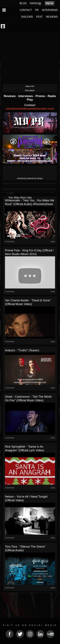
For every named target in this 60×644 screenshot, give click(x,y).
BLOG (23, 3)
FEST (39, 17)
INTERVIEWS (50, 10)
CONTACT (26, 10)
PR (37, 10)
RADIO (34, 3)
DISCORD (27, 17)
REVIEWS (52, 17)
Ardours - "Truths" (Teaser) (22, 350)
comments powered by (30, 178)
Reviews (10, 96)
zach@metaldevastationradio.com (30, 109)
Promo (41, 96)
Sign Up (50, 3)
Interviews (26, 96)
